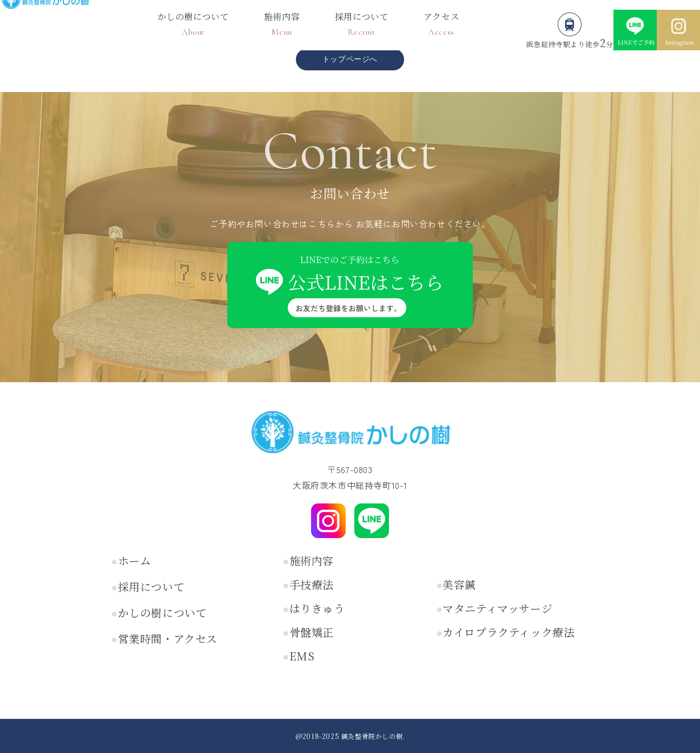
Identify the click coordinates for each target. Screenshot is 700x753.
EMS (302, 656)
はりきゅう (317, 608)
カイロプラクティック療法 (509, 632)
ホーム (135, 561)
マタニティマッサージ (497, 608)
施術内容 (312, 561)
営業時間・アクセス (168, 639)
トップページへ (350, 59)
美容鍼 (459, 584)
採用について (151, 587)
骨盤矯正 (312, 632)
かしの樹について (163, 613)
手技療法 (312, 584)
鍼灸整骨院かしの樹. (373, 736)
